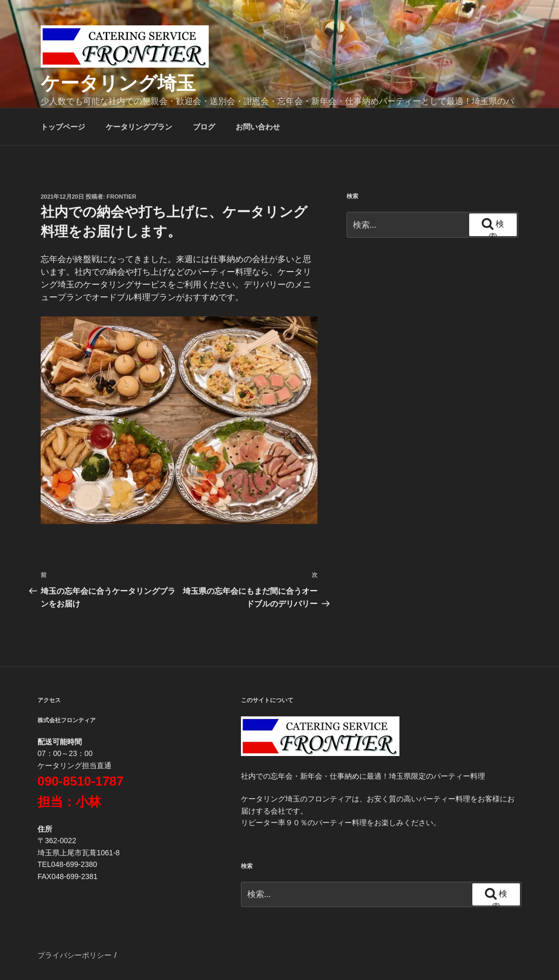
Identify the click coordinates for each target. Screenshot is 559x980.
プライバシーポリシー (74, 955)
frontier (122, 197)
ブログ (204, 127)
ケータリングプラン (139, 127)
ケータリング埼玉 (118, 83)
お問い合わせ (258, 127)
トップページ (63, 127)
